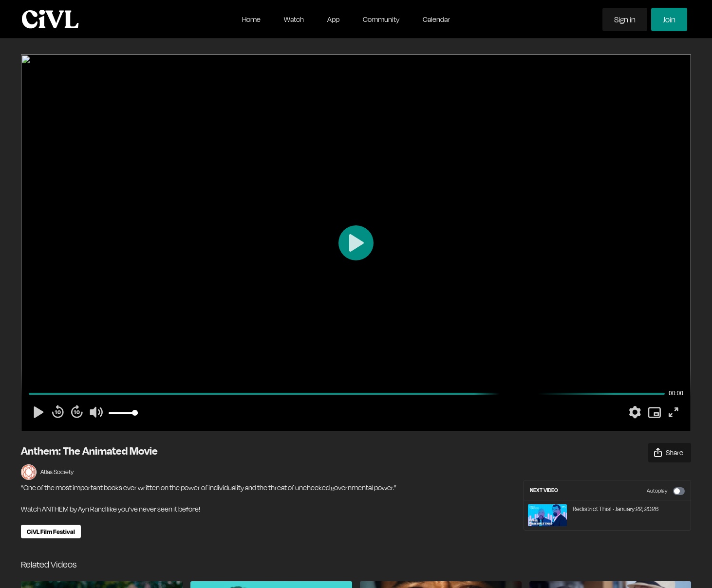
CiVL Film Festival (51, 532)
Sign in (625, 19)
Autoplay (666, 491)
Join (669, 19)
